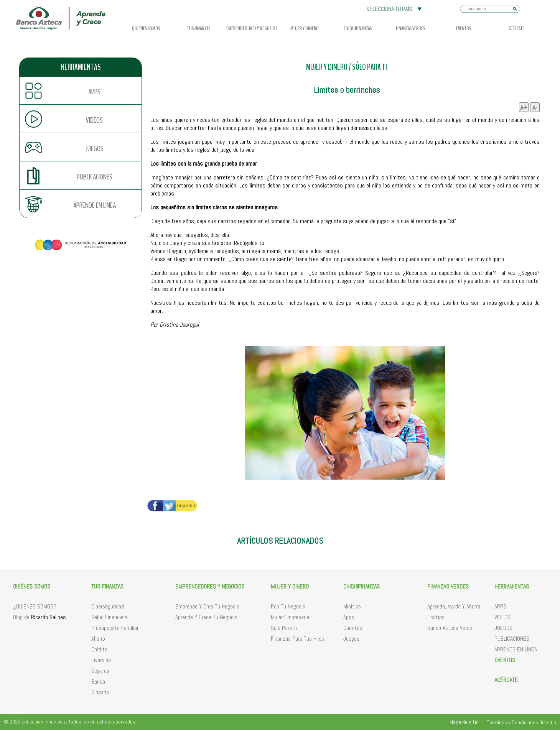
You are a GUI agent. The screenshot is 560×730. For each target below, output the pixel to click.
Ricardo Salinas (49, 617)
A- (535, 108)
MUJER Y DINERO (327, 67)
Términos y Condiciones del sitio (521, 722)
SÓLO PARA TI (370, 67)
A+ (524, 108)
